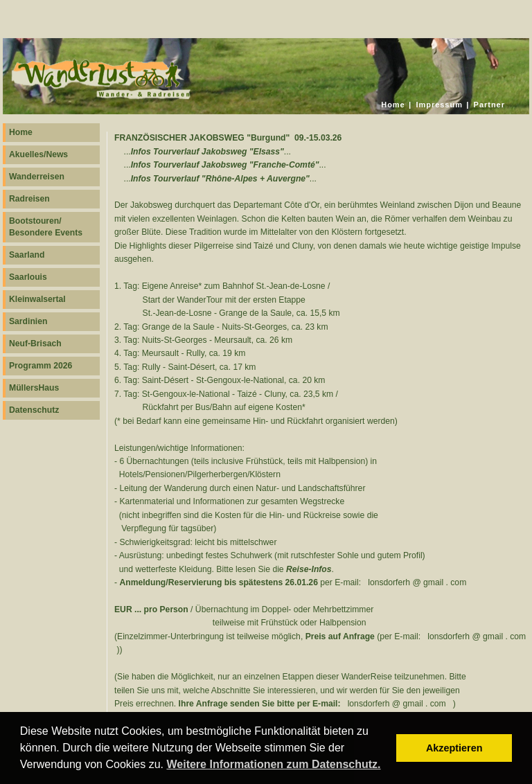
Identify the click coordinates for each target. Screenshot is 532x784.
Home (393, 105)
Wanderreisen (37, 177)
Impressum (439, 105)
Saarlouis (28, 277)
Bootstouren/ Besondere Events (46, 227)
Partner (489, 105)
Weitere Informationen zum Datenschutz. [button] (273, 764)
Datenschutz (34, 410)
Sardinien (28, 321)
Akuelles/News (38, 154)
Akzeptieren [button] (454, 748)
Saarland (27, 255)
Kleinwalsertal (37, 299)
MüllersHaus (34, 388)
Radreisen (29, 199)
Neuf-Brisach (35, 344)
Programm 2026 (41, 366)
